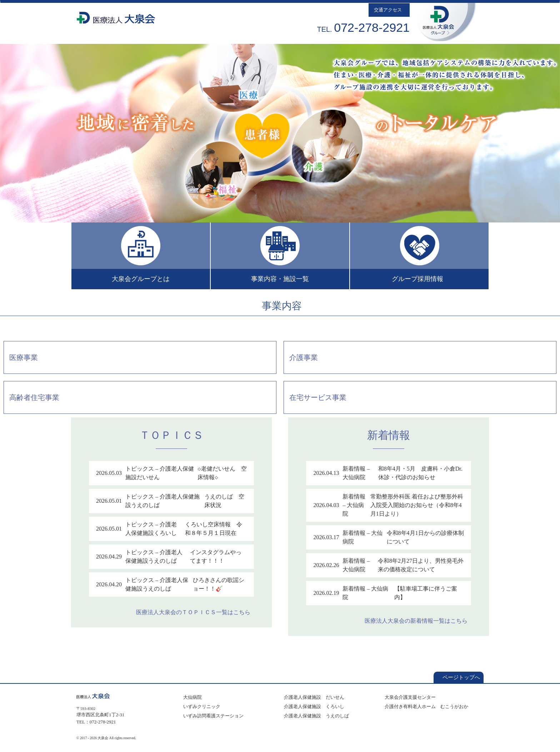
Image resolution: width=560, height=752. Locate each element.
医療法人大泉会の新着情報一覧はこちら (418, 621)
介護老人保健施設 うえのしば (315, 716)
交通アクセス (389, 10)
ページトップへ (459, 677)
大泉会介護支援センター (409, 697)
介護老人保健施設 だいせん (313, 697)
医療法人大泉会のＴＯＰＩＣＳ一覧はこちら (195, 612)
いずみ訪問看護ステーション (212, 716)
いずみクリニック (201, 706)
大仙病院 (191, 697)
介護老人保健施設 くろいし (313, 706)
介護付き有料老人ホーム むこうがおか (425, 706)
